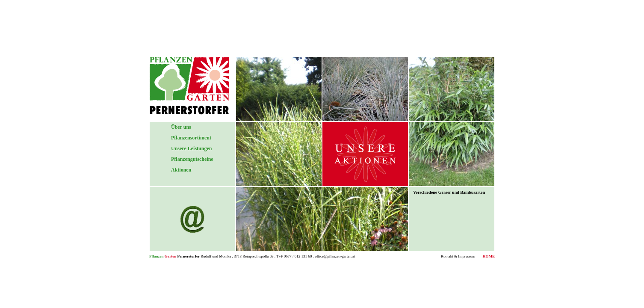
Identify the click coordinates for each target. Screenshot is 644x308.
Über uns (181, 127)
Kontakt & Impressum (458, 256)
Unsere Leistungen (191, 148)
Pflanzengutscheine (192, 159)
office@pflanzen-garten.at (335, 256)
